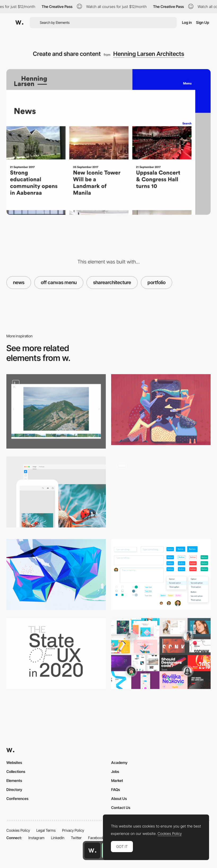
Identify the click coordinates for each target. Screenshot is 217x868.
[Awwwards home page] (92, 851)
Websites (14, 762)
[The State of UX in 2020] (56, 654)
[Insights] (161, 494)
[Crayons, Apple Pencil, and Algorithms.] (56, 575)
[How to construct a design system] (161, 575)
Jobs (115, 771)
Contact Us (121, 807)
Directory (14, 789)
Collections (16, 771)
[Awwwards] (19, 23)
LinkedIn (58, 838)
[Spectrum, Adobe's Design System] (56, 492)
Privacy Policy (73, 830)
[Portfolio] (56, 411)
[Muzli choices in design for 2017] (161, 654)
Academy (119, 762)
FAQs (116, 789)
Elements (14, 780)
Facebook (96, 838)
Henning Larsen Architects (149, 54)
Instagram (36, 838)
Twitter (76, 838)
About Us (119, 798)
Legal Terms (46, 830)
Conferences (17, 798)
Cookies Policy (18, 830)
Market (117, 780)
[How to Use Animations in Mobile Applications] (161, 410)
